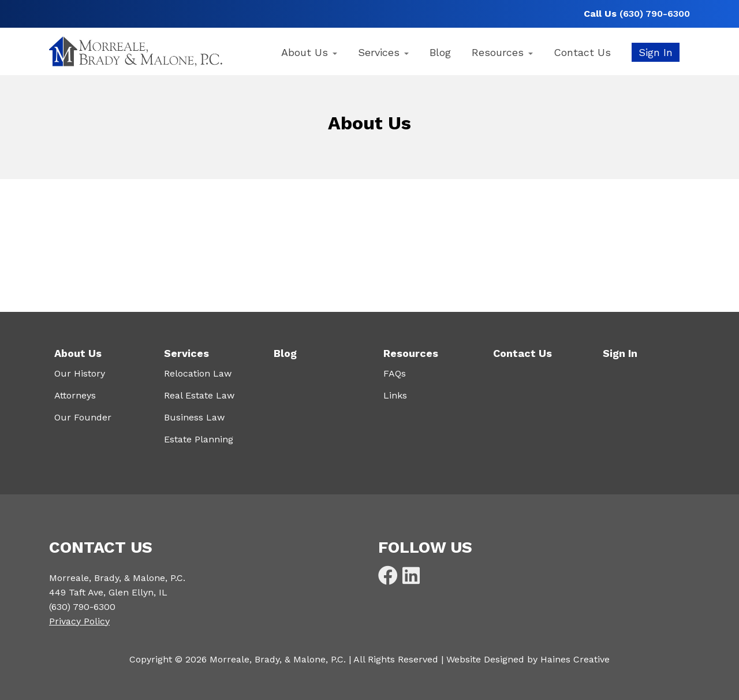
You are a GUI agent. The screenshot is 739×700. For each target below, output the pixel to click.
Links (395, 395)
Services (383, 52)
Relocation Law (198, 373)
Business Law (194, 417)
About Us (309, 52)
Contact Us (582, 52)
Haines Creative (575, 659)
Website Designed (485, 659)
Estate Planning (199, 439)
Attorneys (75, 395)
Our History (80, 373)
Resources (502, 52)
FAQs (395, 373)
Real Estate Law (199, 395)
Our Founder (83, 417)
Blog (440, 52)
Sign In (656, 52)
